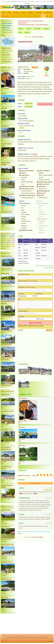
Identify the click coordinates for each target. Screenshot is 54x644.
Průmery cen (6, 53)
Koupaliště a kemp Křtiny (8, 194)
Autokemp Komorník (6, 385)
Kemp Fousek (5, 597)
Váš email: (21, 317)
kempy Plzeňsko (10, 244)
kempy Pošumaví (6, 246)
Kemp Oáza (4, 108)
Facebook (27, 635)
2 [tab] (34, 65)
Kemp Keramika (5, 274)
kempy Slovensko (7, 30)
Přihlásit (30, 12)
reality (29, 640)
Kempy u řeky (6, 28)
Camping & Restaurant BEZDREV (7, 486)
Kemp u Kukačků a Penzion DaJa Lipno (6, 449)
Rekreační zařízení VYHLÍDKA (6, 164)
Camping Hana (5, 71)
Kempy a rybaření (7, 23)
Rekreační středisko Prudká (6, 145)
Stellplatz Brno (5, 126)
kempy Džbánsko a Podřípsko (8, 235)
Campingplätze (19, 635)
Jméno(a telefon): (23, 311)
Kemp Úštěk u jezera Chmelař (6, 468)
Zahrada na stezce (6, 179)
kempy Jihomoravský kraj (25, 21)
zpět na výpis (28, 37)
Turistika (34, 154)
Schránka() (48, 12)
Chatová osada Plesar (6, 256)
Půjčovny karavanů (7, 59)
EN (52, 16)
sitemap (9, 637)
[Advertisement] (8, 624)
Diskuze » (20, 533)
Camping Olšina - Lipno (7, 430)
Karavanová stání (7, 21)
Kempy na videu (6, 48)
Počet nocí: (40, 294)
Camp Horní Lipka (6, 510)
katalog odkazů (10, 641)
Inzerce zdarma (6, 55)
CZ (43, 16)
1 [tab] (32, 65)
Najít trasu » (35, 67)
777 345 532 (28, 107)
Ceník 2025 (37, 29)
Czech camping (11, 635)
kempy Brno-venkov (38, 21)
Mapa (9, 12)
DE (47, 16)
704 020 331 (28, 104)
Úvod (3, 12)
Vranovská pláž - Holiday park (7, 412)
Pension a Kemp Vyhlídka (8, 545)
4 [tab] (39, 65)
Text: (19, 299)
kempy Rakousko (43, 641)
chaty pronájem (27, 641)
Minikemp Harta (5, 527)
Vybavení (29, 29)
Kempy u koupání (7, 25)
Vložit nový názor (35, 483)
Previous (19, 54)
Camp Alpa (4, 93)
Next (52, 54)
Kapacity (21, 29)
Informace (38, 12)
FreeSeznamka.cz (7, 61)
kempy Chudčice (38, 37)
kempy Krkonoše (6, 234)
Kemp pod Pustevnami (7, 562)
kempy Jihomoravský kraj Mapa (26, 25)
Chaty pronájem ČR (7, 32)
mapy (18, 641)
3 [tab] (37, 65)
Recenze (16, 12)
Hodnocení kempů (7, 50)
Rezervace (46, 29)
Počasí (23, 12)
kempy (4, 635)
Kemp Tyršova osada (6, 212)
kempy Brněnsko (22, 23)
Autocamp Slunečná (6, 345)
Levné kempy (6, 57)
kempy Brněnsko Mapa (42, 25)
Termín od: (21, 294)
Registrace (48, 635)
